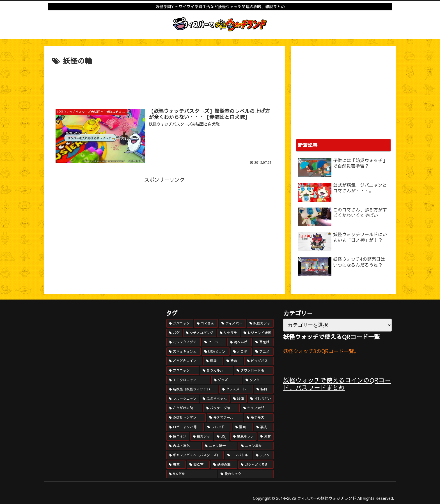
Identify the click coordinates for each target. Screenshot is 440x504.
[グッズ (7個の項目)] (227, 380)
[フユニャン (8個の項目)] (183, 370)
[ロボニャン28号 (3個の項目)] (185, 427)
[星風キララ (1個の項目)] (243, 436)
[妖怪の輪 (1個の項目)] (224, 465)
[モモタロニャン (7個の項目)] (188, 380)
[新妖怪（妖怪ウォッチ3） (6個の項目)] (192, 389)
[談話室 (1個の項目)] (198, 465)
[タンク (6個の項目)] (258, 380)
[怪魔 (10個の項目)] (213, 361)
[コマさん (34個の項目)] (206, 323)
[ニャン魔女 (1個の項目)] (256, 446)
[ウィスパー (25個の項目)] (232, 323)
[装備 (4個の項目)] (239, 399)
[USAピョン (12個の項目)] (216, 352)
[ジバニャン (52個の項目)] (180, 323)
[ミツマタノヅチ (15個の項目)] (184, 342)
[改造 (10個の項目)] (234, 361)
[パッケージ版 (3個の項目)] (222, 408)
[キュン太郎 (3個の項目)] (257, 408)
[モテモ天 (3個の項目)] (259, 418)
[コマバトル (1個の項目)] (238, 455)
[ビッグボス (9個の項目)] (259, 361)
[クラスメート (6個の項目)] (236, 389)
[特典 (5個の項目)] (264, 389)
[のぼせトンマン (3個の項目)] (186, 418)
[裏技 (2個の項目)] (264, 427)
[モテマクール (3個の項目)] (225, 418)
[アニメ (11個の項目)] (263, 352)
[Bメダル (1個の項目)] (192, 474)
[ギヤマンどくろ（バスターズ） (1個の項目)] (195, 455)
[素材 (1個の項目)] (266, 436)
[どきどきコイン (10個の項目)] (185, 361)
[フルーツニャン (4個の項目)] (183, 399)
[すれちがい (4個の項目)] (261, 399)
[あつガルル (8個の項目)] (216, 370)
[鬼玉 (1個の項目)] (176, 465)
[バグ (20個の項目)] (174, 333)
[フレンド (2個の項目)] (218, 427)
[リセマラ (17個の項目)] (229, 333)
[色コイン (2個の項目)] (178, 436)
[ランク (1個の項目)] (263, 455)
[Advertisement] (164, 83)
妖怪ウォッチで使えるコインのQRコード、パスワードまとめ (337, 384)
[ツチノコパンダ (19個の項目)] (200, 333)
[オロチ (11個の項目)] (241, 352)
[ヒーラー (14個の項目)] (214, 342)
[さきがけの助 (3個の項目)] (185, 408)
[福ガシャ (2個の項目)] (202, 436)
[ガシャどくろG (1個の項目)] (256, 465)
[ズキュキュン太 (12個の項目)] (184, 352)
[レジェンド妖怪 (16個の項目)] (257, 333)
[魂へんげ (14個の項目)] (240, 342)
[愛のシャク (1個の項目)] (246, 474)
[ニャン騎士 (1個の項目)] (220, 446)
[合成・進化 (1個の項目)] (184, 446)
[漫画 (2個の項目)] (243, 427)
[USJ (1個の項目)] (222, 436)
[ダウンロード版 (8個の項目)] (254, 370)
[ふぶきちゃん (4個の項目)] (215, 399)
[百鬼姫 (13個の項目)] (263, 342)
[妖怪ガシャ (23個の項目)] (260, 323)
